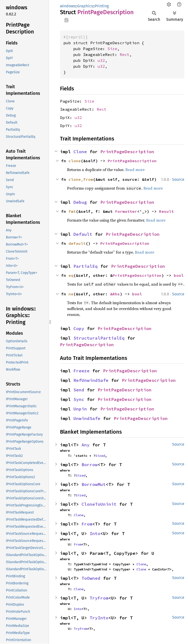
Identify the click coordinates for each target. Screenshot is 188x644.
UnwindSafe (87, 418)
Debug (80, 202)
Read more (135, 170)
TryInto (99, 618)
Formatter (126, 211)
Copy (79, 328)
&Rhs (115, 294)
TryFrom (99, 598)
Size (112, 49)
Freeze (82, 371)
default (77, 243)
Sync (79, 399)
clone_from (81, 179)
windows (68, 6)
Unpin (80, 409)
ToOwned (91, 578)
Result (166, 211)
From (87, 524)
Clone (80, 152)
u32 (101, 60)
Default (83, 234)
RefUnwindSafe (91, 380)
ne (71, 294)
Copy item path (66, 20)
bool (179, 275)
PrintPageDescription (127, 152)
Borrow (90, 465)
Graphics (85, 6)
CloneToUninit (99, 504)
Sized (100, 456)
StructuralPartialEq (99, 338)
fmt (72, 211)
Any (86, 445)
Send (79, 390)
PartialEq (86, 266)
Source (178, 179)
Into (95, 533)
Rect (125, 54)
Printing (102, 6)
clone (75, 161)
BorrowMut (94, 484)
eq (71, 275)
